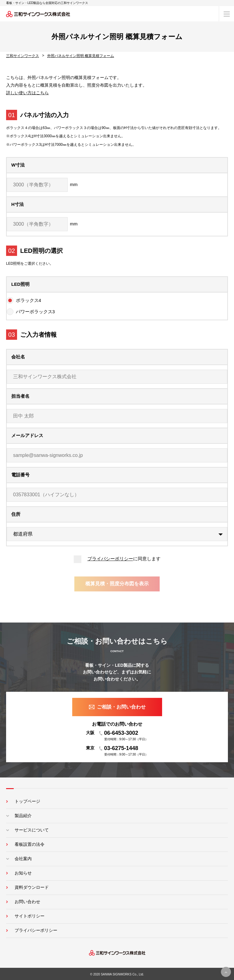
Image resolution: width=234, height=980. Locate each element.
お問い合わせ (27, 902)
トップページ (27, 801)
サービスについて (32, 830)
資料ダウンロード (32, 887)
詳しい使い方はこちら (27, 93)
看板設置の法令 (30, 844)
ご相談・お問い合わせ (121, 707)
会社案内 (23, 859)
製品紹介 (23, 816)
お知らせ (23, 873)
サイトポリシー (30, 916)
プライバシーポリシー (110, 559)
